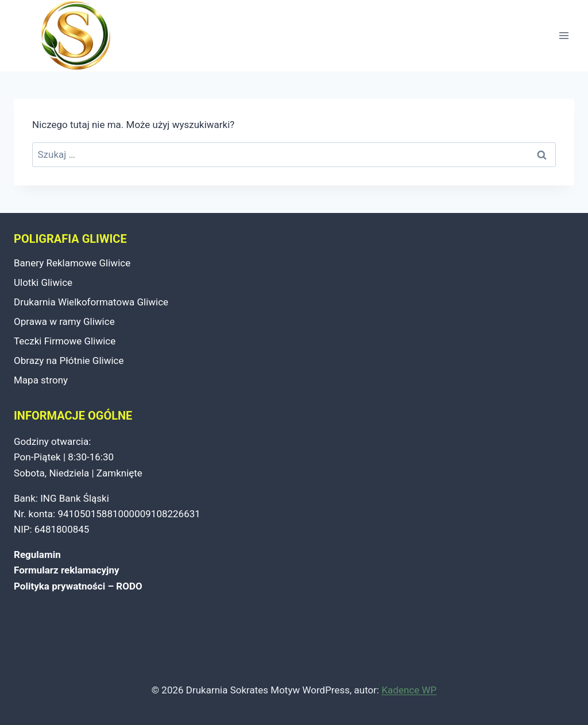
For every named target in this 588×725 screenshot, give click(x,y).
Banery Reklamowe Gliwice (72, 263)
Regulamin (37, 555)
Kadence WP (409, 690)
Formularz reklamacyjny (67, 570)
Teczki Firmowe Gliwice (65, 341)
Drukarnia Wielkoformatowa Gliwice (91, 302)
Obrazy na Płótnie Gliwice (69, 360)
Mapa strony (41, 380)
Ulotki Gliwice (43, 282)
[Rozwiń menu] (564, 36)
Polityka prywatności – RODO (78, 586)
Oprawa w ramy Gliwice (64, 321)
